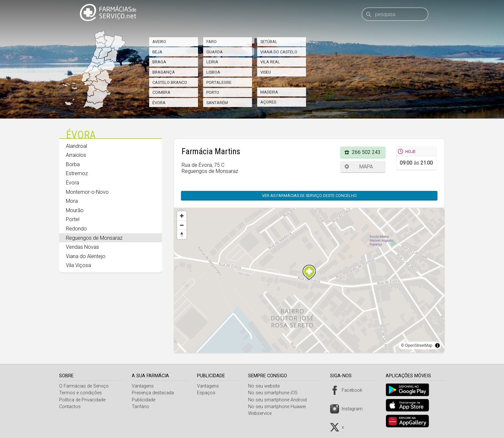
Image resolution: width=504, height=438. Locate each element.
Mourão (75, 210)
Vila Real (270, 62)
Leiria (212, 62)
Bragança (164, 72)
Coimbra (161, 92)
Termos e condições (81, 393)
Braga (159, 62)
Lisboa (213, 72)
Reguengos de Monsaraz (94, 238)
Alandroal (76, 146)
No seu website (266, 386)
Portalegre (219, 82)
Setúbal (269, 42)
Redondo (76, 229)
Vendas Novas (82, 247)
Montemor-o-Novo (87, 192)
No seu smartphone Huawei (279, 407)
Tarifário (141, 407)
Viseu (266, 72)
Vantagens (144, 386)
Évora (159, 103)
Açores (268, 102)
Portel (73, 219)
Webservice (262, 413)
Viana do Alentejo (86, 256)
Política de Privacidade (82, 400)
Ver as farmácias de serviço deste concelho (309, 196)
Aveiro (159, 42)
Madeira (269, 92)
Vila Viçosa (78, 265)
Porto (213, 92)
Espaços (208, 393)
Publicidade (144, 400)
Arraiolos (76, 155)
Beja (157, 52)
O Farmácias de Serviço (84, 386)
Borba (73, 164)
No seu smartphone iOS (275, 393)
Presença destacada (154, 393)
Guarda (215, 52)
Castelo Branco (170, 82)
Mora (72, 201)
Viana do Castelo (279, 52)
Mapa (366, 167)
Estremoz (77, 173)
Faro (212, 42)
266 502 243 (366, 152)
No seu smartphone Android (280, 400)
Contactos (70, 407)
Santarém (217, 103)
